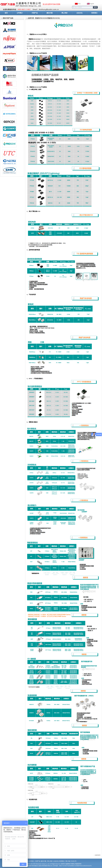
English (92, 4)
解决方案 (50, 13)
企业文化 (79, 13)
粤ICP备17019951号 (71, 861)
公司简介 (20, 13)
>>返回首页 (97, 855)
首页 (6, 13)
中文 (79, 4)
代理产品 (35, 13)
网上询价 (65, 13)
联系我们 (94, 13)
